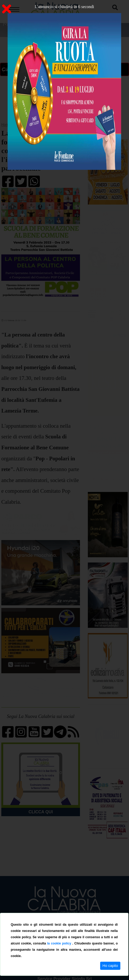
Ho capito (110, 966)
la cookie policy (60, 943)
